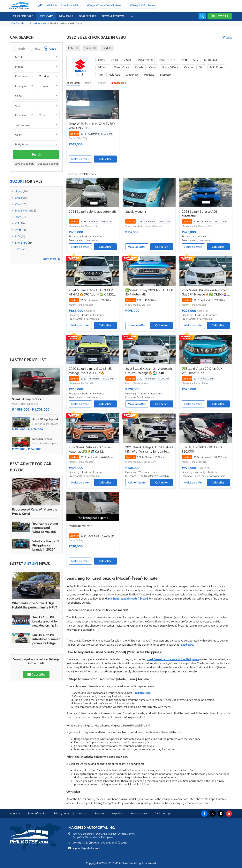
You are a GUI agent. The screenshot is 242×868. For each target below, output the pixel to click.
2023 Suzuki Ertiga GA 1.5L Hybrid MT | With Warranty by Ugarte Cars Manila (149, 449)
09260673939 (109, 843)
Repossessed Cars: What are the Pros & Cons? (35, 512)
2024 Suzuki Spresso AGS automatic (200, 214)
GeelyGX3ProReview (144, 5)
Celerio (188, 67)
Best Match (73, 83)
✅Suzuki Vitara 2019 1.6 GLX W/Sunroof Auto (202, 371)
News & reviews (113, 16)
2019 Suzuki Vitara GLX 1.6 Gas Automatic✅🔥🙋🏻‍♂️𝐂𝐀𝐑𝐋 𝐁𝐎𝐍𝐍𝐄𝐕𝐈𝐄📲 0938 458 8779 (90, 449)
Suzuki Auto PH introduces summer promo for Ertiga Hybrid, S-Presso (46, 639)
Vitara (18, 204)
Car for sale (18, 23)
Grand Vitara (122, 67)
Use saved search (48, 164)
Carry (153, 67)
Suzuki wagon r (136, 212)
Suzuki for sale (38, 23)
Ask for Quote (137, 483)
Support (99, 813)
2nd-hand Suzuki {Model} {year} (128, 599)
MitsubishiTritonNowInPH (63, 5)
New (37, 49)
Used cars (46, 16)
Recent (102, 83)
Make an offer (80, 159)
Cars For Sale (23, 16)
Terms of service (37, 813)
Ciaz (201, 67)
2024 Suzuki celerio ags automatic (93, 212)
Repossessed (118, 83)
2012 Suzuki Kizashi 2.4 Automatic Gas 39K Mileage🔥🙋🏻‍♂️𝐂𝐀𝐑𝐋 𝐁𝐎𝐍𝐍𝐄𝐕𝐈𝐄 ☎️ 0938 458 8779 (149, 371)
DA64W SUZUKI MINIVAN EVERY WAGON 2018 (92, 126)
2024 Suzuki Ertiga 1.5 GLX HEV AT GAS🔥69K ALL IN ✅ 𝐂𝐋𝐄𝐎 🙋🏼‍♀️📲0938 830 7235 (91, 292)
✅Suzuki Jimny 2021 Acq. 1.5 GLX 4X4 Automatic (149, 292)
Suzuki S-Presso (42, 439)
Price (89, 83)
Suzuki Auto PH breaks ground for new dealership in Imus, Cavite (45, 621)
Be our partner (139, 813)
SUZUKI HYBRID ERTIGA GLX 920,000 (202, 449)
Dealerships (87, 16)
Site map (82, 813)
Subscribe (36, 674)
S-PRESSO (21, 243)
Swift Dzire (216, 67)
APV (18, 236)
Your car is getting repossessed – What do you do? (45, 528)
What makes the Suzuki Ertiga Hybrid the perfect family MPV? (35, 605)
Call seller (105, 159)
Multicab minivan (80, 526)
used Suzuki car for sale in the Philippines (173, 659)
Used (53, 49)
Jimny (19, 191)
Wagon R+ (132, 75)
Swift (18, 230)
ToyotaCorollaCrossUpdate (105, 5)
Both (22, 49)
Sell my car (220, 16)
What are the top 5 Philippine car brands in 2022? (46, 545)
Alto (100, 75)
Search (36, 154)
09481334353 (81, 843)
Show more (50, 259)
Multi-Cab (114, 75)
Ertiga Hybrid (23, 211)
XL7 (17, 223)
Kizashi (139, 67)
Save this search (24, 164)
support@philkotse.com (86, 848)
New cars (66, 16)
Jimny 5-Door (170, 67)
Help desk (117, 813)
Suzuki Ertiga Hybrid (45, 419)
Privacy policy (62, 813)
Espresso (165, 75)
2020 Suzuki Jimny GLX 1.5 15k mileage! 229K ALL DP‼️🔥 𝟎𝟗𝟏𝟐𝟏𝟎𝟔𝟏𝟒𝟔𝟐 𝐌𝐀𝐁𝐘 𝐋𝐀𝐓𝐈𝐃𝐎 (90, 371)
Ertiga (18, 198)
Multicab (149, 75)
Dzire (18, 217)
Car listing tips (163, 813)
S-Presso (20, 249)
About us (15, 813)
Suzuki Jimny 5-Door (27, 399)
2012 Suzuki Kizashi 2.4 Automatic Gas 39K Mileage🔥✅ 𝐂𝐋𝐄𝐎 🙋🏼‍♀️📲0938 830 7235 (205, 292)
